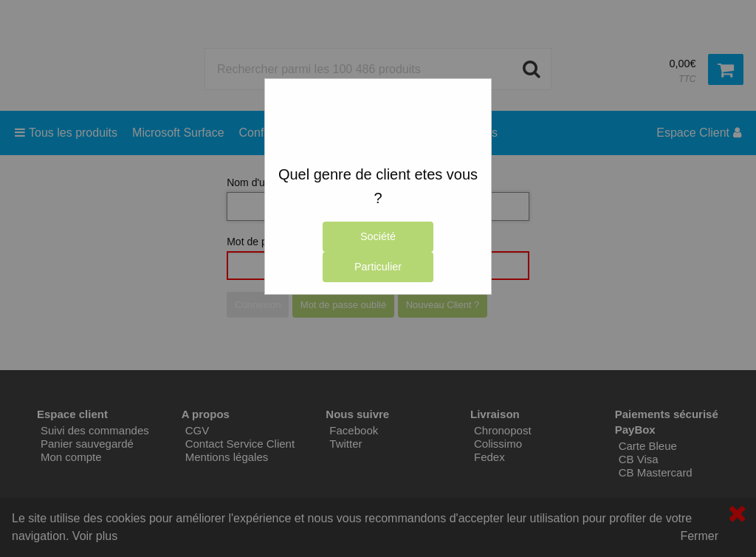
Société (378, 236)
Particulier (378, 267)
